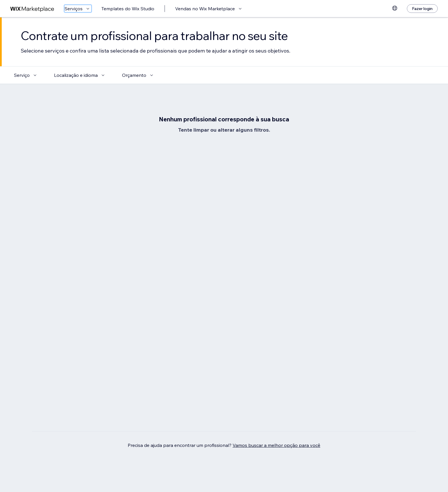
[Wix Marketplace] (32, 9)
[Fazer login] (422, 9)
